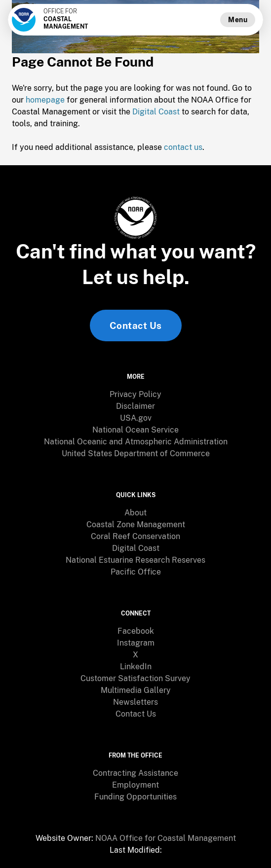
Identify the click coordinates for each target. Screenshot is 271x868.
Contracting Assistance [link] (135, 773)
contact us (183, 147)
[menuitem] (135, 395)
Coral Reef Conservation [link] (135, 536)
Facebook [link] (136, 631)
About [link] (135, 513)
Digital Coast (156, 112)
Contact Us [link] (136, 325)
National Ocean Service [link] (135, 430)
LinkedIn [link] (136, 667)
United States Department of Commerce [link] (136, 453)
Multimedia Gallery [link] (136, 690)
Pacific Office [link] (136, 572)
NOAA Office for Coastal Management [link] (166, 838)
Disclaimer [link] (135, 406)
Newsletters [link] (135, 702)
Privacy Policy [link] (135, 394)
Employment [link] (135, 785)
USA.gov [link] (136, 418)
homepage (45, 100)
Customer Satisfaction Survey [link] (135, 678)
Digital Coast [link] (136, 548)
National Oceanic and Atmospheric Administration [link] (136, 442)
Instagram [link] (136, 643)
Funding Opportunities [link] (135, 797)
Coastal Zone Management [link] (136, 524)
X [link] (135, 655)
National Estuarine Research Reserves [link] (135, 560)
